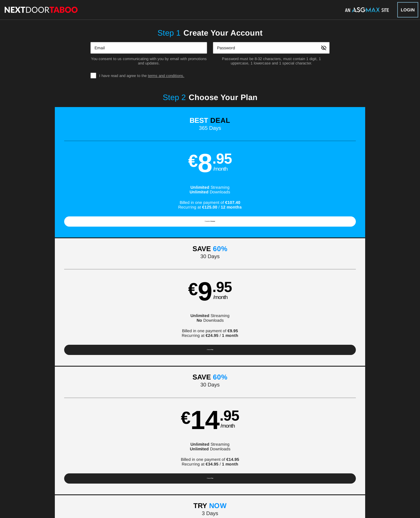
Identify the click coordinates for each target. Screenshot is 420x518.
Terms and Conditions (152, 466)
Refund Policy (214, 466)
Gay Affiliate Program (94, 466)
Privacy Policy (186, 466)
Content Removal (327, 481)
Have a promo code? (357, 267)
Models (181, 452)
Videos (161, 452)
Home (143, 452)
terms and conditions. (166, 76)
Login (408, 10)
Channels (222, 452)
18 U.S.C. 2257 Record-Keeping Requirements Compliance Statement (287, 466)
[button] (73, 175)
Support (123, 466)
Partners (275, 452)
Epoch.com (106, 481)
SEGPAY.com (251, 481)
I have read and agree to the (142, 76)
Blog (241, 452)
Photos (200, 452)
